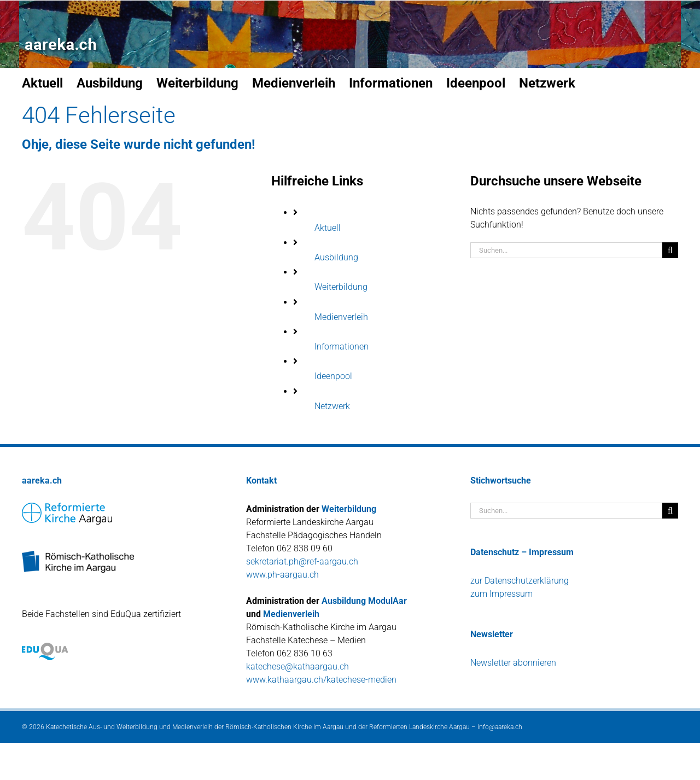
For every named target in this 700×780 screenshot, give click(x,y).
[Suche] (670, 250)
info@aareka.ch (500, 727)
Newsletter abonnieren (513, 663)
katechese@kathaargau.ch (297, 667)
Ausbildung (336, 257)
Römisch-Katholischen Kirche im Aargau (284, 727)
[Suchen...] (566, 250)
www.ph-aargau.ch (282, 575)
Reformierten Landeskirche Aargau (419, 727)
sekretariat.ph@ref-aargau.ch (302, 561)
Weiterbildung (341, 287)
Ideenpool (333, 376)
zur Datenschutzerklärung (520, 581)
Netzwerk (332, 406)
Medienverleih (341, 317)
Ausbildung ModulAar (364, 601)
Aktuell (328, 228)
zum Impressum (501, 594)
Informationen (342, 347)
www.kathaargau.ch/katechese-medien (321, 680)
